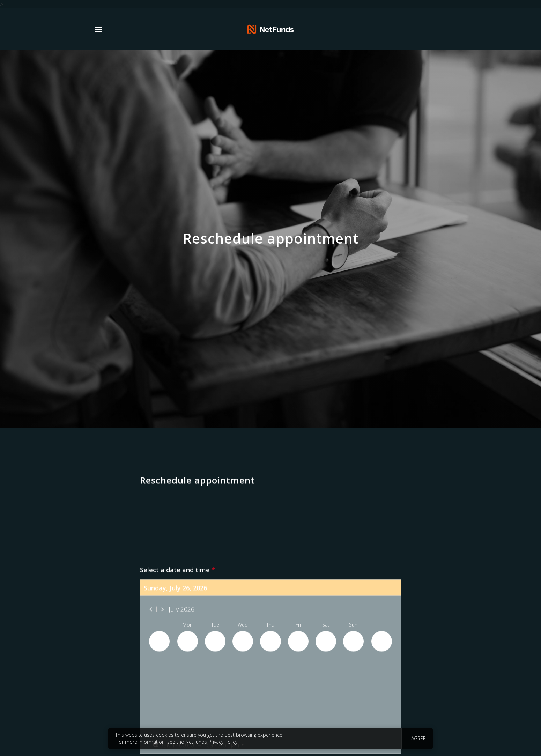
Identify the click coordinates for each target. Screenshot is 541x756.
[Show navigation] (101, 29)
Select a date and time (177, 752)
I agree (417, 738)
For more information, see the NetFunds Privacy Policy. (177, 742)
